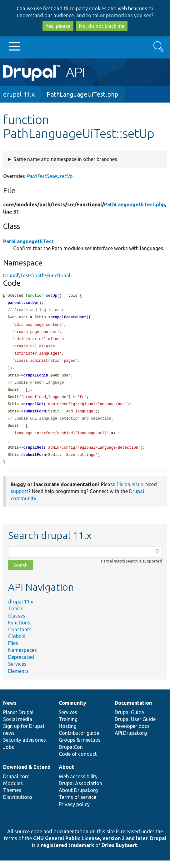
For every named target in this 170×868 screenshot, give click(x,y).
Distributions (18, 805)
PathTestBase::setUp (49, 176)
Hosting (68, 734)
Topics (16, 616)
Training (68, 727)
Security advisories (25, 747)
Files (13, 651)
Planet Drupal (18, 720)
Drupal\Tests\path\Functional (37, 275)
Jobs (9, 754)
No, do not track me (102, 26)
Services (17, 671)
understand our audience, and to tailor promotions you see (84, 15)
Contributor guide (79, 740)
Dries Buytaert (119, 853)
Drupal (158, 846)
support (20, 499)
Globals (17, 644)
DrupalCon (71, 754)
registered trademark (67, 853)
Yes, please (58, 26)
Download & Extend (27, 775)
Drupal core (16, 784)
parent (14, 303)
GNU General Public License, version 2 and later (90, 846)
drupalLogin (36, 379)
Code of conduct (78, 761)
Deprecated (21, 664)
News (10, 710)
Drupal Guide (129, 720)
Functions (19, 630)
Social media (18, 727)
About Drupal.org (78, 798)
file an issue (130, 492)
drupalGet (34, 409)
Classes (17, 623)
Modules (13, 791)
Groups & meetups (80, 747)
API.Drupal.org (131, 740)
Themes (12, 798)
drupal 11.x (19, 94)
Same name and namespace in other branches (65, 159)
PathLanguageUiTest (28, 241)
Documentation (133, 710)
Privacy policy (74, 812)
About (66, 775)
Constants (20, 637)
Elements (18, 679)
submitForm (35, 417)
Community (72, 710)
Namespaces (22, 658)
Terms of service (77, 805)
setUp (31, 303)
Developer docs (132, 734)
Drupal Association (80, 791)
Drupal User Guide (135, 727)
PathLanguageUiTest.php (82, 94)
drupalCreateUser (68, 318)
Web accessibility (78, 784)
